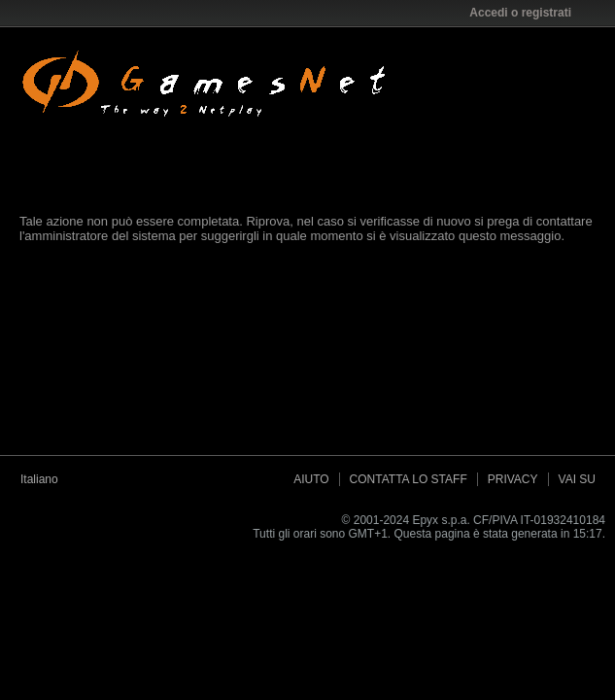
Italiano (46, 479)
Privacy (513, 479)
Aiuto (311, 479)
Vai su (577, 479)
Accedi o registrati (527, 13)
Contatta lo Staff (409, 479)
